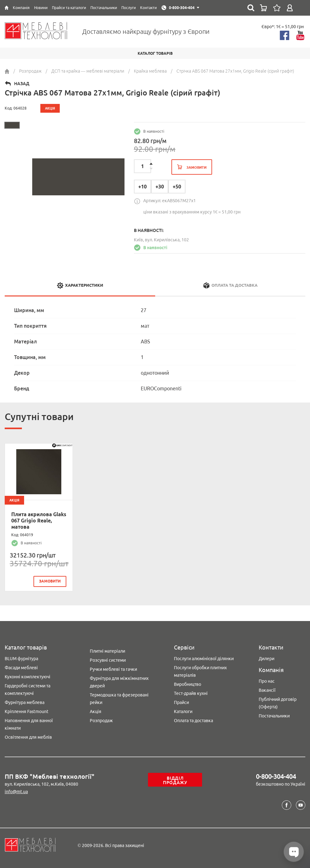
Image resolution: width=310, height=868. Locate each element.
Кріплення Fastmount (27, 711)
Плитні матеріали (107, 651)
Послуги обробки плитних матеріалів (200, 671)
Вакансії (267, 690)
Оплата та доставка (193, 721)
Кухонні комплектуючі (28, 677)
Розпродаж (101, 721)
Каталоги (183, 711)
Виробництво (188, 684)
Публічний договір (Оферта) (278, 703)
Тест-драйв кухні (191, 693)
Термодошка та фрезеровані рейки (119, 699)
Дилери (267, 659)
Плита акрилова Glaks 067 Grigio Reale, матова (39, 521)
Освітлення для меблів (28, 737)
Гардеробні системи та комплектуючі (28, 690)
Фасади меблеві (21, 668)
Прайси (181, 702)
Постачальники (274, 716)
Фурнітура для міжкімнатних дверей (119, 682)
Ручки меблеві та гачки (113, 669)
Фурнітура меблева (25, 702)
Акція (96, 711)
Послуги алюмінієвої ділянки (204, 659)
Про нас (267, 681)
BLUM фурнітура (21, 659)
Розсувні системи (108, 660)
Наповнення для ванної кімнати (29, 724)
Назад (22, 84)
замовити (50, 581)
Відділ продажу (175, 780)
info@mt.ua (16, 792)
